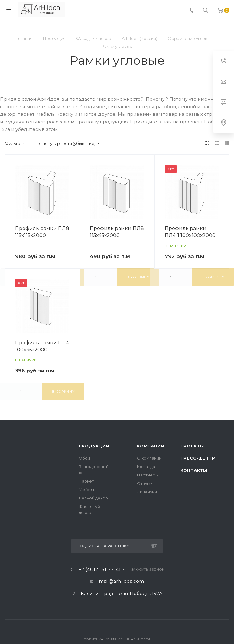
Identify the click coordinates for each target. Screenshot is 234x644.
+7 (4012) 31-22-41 (100, 570)
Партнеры (148, 475)
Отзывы (145, 483)
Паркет (86, 481)
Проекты (192, 446)
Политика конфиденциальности (117, 639)
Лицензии (147, 492)
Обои (84, 458)
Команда (146, 467)
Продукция (94, 446)
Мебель (87, 490)
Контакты (194, 470)
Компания (150, 446)
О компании (149, 458)
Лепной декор (93, 498)
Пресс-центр (198, 458)
